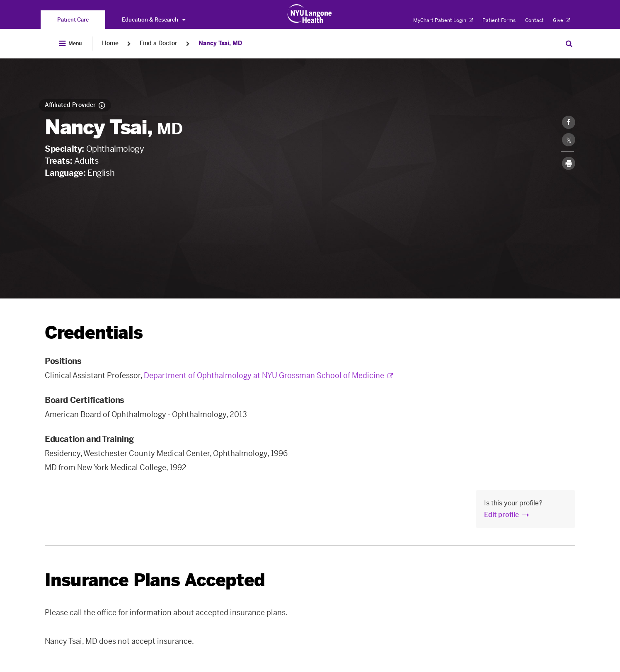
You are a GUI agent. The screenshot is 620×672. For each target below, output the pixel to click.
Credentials (94, 333)
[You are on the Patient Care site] (73, 20)
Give (562, 20)
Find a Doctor (159, 43)
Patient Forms (499, 20)
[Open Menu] (70, 44)
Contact (534, 20)
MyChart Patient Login (443, 20)
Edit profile (501, 515)
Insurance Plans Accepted (155, 580)
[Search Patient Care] (569, 44)
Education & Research (154, 20)
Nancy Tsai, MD (220, 43)
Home (110, 43)
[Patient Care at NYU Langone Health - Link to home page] (310, 14)
